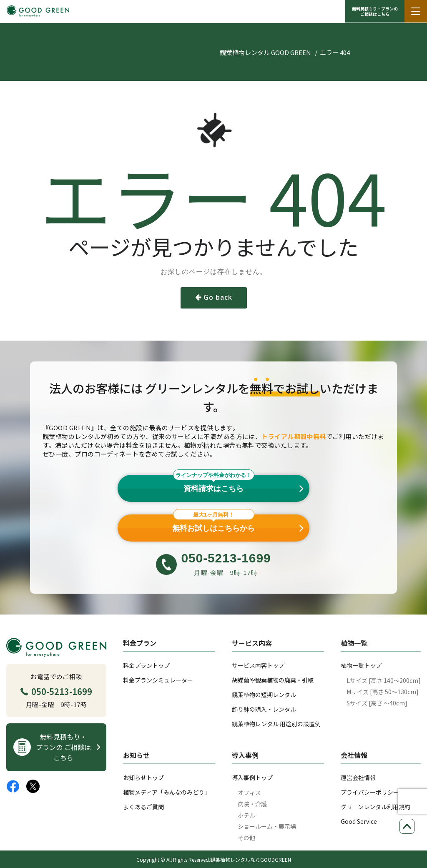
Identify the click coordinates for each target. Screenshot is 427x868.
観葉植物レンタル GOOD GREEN (265, 52)
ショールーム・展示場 (267, 826)
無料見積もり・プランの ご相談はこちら (375, 11)
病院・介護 (252, 804)
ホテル (246, 815)
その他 (246, 838)
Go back (218, 297)
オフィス (249, 793)
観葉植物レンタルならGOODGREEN (251, 859)
